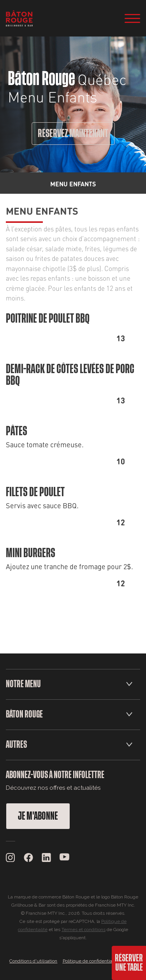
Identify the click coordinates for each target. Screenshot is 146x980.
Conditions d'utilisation (33, 961)
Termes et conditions (84, 930)
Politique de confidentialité (91, 961)
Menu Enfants (42, 210)
